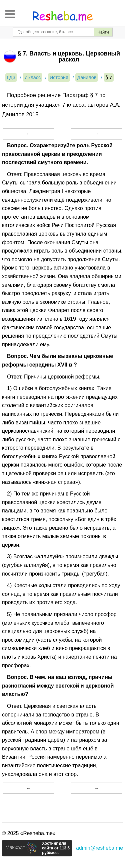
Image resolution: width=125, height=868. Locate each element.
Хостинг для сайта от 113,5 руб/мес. (56, 848)
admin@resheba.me (99, 848)
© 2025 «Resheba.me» (29, 833)
